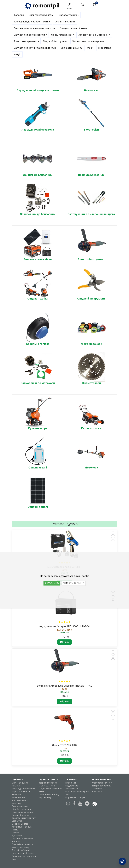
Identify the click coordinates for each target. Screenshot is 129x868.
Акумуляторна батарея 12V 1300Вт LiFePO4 (64, 626)
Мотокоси (91, 468)
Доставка (17, 836)
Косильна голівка (38, 344)
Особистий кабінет (102, 783)
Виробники (71, 783)
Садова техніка (38, 299)
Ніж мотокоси (91, 383)
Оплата (16, 833)
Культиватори (38, 428)
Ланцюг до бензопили (38, 175)
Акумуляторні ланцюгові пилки (38, 90)
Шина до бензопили (91, 175)
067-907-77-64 (48, 786)
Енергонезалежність (38, 259)
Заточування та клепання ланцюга (91, 214)
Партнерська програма (24, 856)
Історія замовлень (102, 786)
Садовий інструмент (91, 299)
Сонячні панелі (38, 507)
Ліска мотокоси (91, 344)
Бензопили (91, 90)
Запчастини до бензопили (38, 214)
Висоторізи (91, 130)
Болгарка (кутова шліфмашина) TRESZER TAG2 (64, 686)
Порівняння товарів (75, 797)
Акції (68, 794)
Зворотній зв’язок (48, 783)
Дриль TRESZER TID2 (65, 745)
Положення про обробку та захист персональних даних (22, 809)
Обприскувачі (38, 468)
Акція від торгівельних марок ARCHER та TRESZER (23, 792)
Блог (14, 859)
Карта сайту (45, 797)
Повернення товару (49, 794)
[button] (82, 5)
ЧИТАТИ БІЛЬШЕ (74, 583)
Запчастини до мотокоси (38, 383)
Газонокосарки (91, 428)
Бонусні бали (18, 797)
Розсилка (97, 792)
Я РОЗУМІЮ (52, 583)
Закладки (97, 789)
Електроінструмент (91, 259)
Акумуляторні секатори (38, 130)
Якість (15, 830)
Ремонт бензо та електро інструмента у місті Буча (24, 818)
